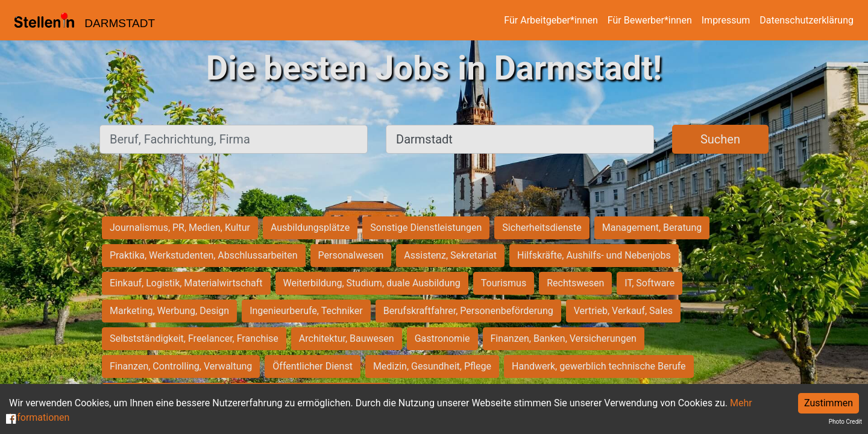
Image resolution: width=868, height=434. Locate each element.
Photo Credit (845, 422)
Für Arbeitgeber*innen (551, 20)
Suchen (720, 139)
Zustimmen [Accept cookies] (829, 403)
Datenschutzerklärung (807, 20)
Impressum (726, 20)
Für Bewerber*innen (650, 20)
